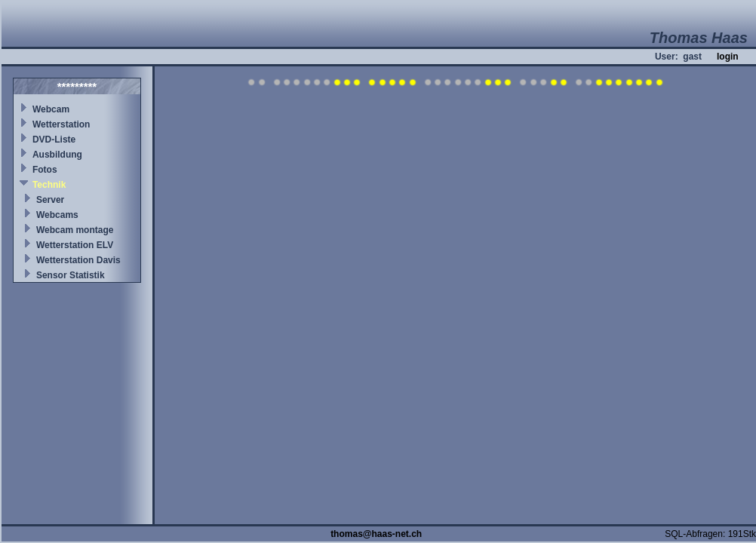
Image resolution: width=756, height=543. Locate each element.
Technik (49, 185)
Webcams (57, 215)
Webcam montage (75, 230)
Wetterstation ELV (75, 245)
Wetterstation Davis (78, 260)
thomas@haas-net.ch (376, 534)
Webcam (51, 109)
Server (50, 200)
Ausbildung (57, 155)
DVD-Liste (54, 140)
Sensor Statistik (71, 275)
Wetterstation (61, 124)
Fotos (45, 170)
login (728, 57)
